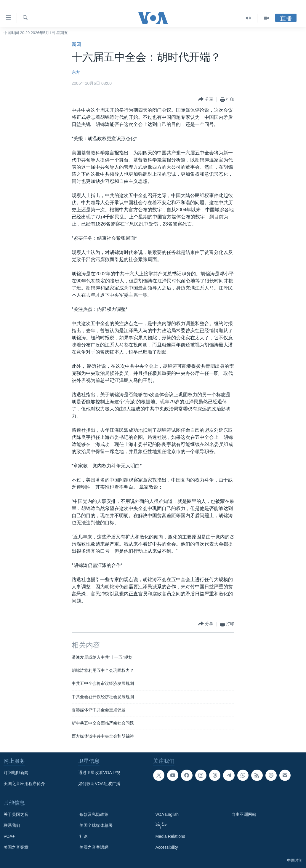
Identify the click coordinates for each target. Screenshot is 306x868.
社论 (84, 836)
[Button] (206, 99)
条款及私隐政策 (94, 814)
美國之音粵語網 (94, 847)
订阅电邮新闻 (16, 773)
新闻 (76, 44)
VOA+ (9, 836)
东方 (76, 72)
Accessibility (167, 847)
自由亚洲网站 (244, 814)
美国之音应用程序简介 (24, 784)
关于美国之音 (16, 814)
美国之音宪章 (16, 847)
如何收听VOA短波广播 (99, 784)
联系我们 (12, 825)
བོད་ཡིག (161, 825)
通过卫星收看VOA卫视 (99, 773)
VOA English (167, 814)
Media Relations (170, 836)
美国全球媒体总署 (96, 825)
